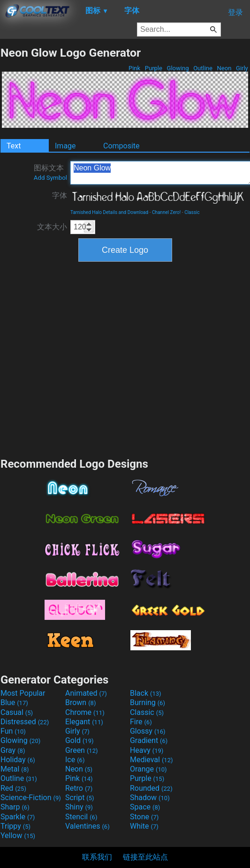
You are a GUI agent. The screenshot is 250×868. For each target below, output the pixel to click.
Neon (224, 68)
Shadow (150, 798)
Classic (192, 212)
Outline (203, 68)
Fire (141, 722)
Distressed (25, 722)
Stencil (81, 817)
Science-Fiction (31, 798)
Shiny (79, 807)
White (144, 826)
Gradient (149, 740)
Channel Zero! (166, 212)
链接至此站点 (145, 857)
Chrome (85, 712)
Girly (242, 68)
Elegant (84, 722)
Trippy (15, 826)
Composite (121, 146)
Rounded (151, 788)
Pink (135, 68)
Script (80, 798)
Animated (86, 693)
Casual (17, 712)
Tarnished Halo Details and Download (109, 212)
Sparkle (18, 817)
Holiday (18, 760)
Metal (15, 769)
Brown (80, 702)
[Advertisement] (88, 358)
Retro (79, 788)
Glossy (148, 731)
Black (146, 693)
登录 (235, 12)
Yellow (18, 835)
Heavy (147, 750)
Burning (148, 702)
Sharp (15, 807)
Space (145, 807)
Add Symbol (50, 178)
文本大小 (52, 227)
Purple (154, 68)
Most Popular (23, 693)
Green (82, 750)
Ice (75, 760)
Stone (144, 817)
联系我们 (97, 857)
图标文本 (50, 172)
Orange (148, 769)
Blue (14, 702)
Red (13, 788)
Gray (13, 750)
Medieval (152, 760)
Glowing (178, 68)
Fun (13, 731)
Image (65, 146)
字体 (60, 195)
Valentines (87, 826)
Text (14, 146)
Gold (80, 740)
